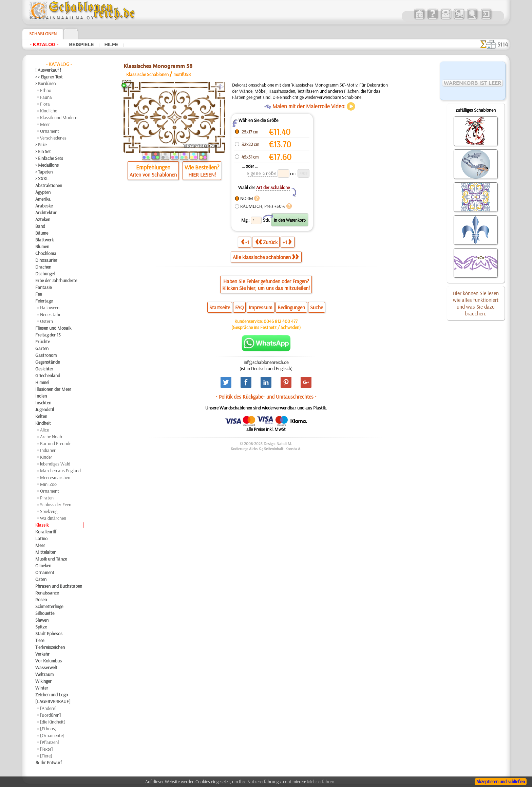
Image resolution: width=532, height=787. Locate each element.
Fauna (46, 97)
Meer (45, 124)
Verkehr (42, 654)
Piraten (47, 498)
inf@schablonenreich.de (266, 362)
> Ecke (41, 145)
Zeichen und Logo (52, 695)
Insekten (43, 403)
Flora (45, 104)
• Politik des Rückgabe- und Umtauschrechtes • (266, 397)
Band (40, 226)
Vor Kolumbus (49, 661)
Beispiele (82, 44)
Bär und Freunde (56, 443)
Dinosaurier (46, 260)
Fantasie (43, 287)
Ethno (46, 90)
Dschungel (45, 274)
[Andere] (48, 708)
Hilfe (111, 44)
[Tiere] (46, 756)
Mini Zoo (48, 484)
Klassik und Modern (59, 117)
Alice (44, 430)
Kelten (41, 416)
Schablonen (43, 34)
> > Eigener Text (49, 77)
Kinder (46, 457)
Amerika (43, 199)
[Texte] (46, 749)
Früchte (43, 342)
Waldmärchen (53, 518)
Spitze (41, 627)
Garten (42, 348)
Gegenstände (47, 362)
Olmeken (43, 566)
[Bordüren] (51, 715)
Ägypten (43, 192)
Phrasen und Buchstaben (59, 586)
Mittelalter (45, 552)
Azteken (43, 219)
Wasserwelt (46, 667)
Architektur (46, 213)
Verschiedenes (53, 138)
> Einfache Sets (49, 158)
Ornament (50, 131)
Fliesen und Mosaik (53, 328)
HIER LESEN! (202, 175)
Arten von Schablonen (153, 175)
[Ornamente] (52, 735)
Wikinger (43, 681)
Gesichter (44, 369)
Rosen (41, 600)
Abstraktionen (49, 185)
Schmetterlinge (49, 606)
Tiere (40, 640)
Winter (42, 688)
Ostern (46, 321)
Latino (41, 538)
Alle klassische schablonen (266, 257)
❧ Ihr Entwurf (49, 763)
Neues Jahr (50, 314)
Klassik (42, 525)
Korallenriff (46, 532)
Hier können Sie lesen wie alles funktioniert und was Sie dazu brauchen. (476, 303)
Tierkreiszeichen (50, 647)
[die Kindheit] (53, 722)
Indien (41, 396)
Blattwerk (44, 240)
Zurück (266, 242)
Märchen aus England (60, 471)
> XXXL (42, 179)
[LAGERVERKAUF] (53, 701)
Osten (41, 579)
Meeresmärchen (55, 477)
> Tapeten (44, 172)
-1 (245, 242)
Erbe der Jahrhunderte (56, 280)
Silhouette (45, 613)
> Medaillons (47, 165)
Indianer (48, 450)
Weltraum (44, 674)
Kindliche (49, 111)
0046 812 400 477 (281, 321)
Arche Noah (51, 437)
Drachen (43, 267)
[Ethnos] (48, 729)
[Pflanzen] (50, 742)
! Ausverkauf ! (48, 70)
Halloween (50, 308)
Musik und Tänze (51, 559)
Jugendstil (45, 409)
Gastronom (46, 355)
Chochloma (46, 253)
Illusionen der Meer (53, 389)
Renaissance (47, 593)
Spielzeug (49, 511)
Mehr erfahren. (321, 782)
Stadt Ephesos (49, 634)
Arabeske (44, 206)
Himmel (42, 382)
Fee (39, 294)
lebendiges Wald (55, 464)
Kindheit (43, 423)
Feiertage (44, 301)
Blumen (42, 246)
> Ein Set (43, 151)
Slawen (42, 620)
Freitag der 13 (48, 335)
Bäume (42, 233)
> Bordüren (45, 84)
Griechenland (48, 376)
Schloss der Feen (56, 505)
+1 (287, 242)
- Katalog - (44, 44)
